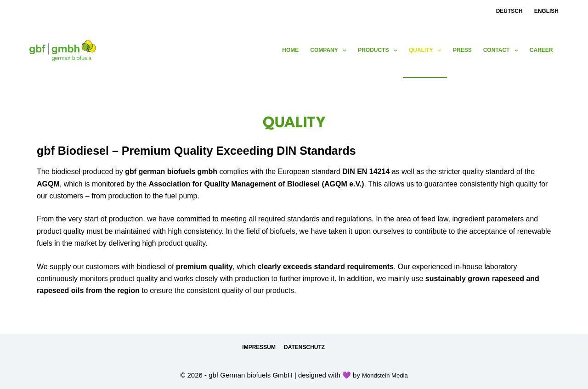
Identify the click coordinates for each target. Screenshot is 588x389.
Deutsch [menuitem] (509, 11)
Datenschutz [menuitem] (304, 347)
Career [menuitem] (541, 50)
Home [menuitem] (290, 50)
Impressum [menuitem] (259, 347)
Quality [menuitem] (427, 51)
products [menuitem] (379, 51)
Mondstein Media (385, 375)
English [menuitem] (546, 11)
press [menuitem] (462, 50)
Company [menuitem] (330, 51)
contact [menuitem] (503, 51)
